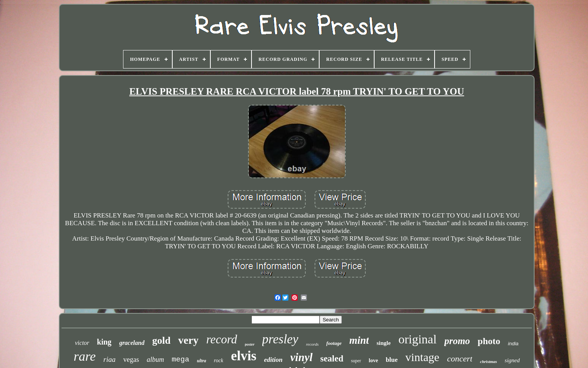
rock (218, 360)
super (356, 361)
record (222, 339)
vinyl (301, 357)
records (312, 344)
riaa (110, 359)
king (104, 342)
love (373, 360)
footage (334, 343)
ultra (202, 361)
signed (512, 360)
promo (457, 341)
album (155, 360)
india (513, 344)
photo (489, 341)
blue (392, 360)
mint (359, 340)
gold (162, 340)
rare (84, 356)
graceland (132, 343)
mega (180, 360)
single (384, 343)
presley (280, 339)
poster (250, 344)
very (188, 340)
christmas (488, 361)
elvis (243, 356)
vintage (422, 357)
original (418, 339)
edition (273, 360)
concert (460, 359)
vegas (131, 360)
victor (82, 343)
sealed (332, 359)
